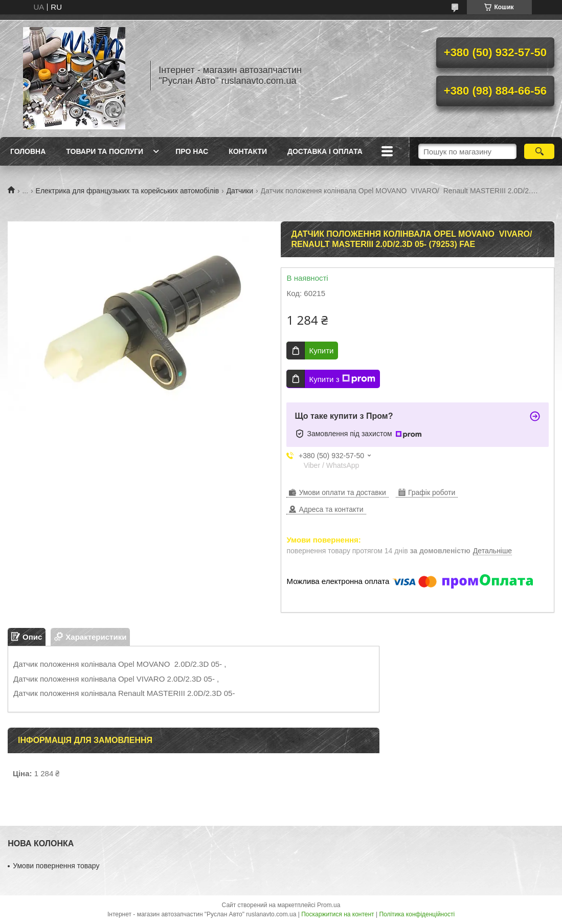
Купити (321, 351)
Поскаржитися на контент (338, 914)
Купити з (342, 379)
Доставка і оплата (325, 151)
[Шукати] (539, 151)
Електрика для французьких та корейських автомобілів (128, 191)
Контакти (248, 151)
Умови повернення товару (56, 866)
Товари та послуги (105, 151)
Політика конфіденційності (417, 914)
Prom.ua (329, 905)
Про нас (192, 151)
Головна (28, 151)
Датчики (240, 191)
